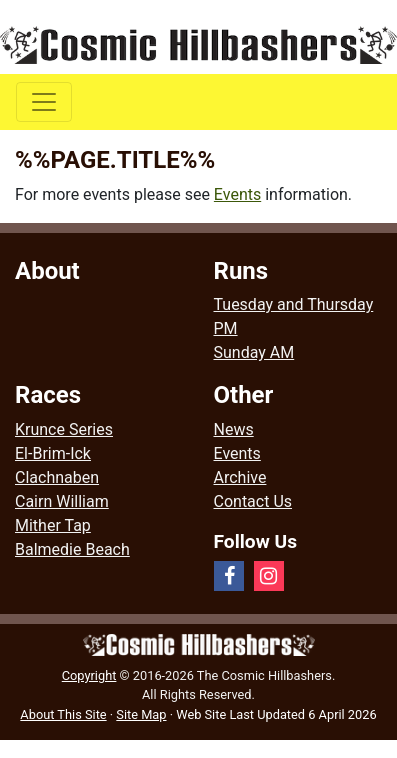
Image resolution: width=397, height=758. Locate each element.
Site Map (141, 714)
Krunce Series (64, 429)
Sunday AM (254, 352)
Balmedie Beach (72, 549)
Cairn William (62, 501)
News (234, 429)
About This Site (63, 714)
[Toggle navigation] (44, 102)
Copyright (89, 675)
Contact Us (253, 501)
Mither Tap (53, 525)
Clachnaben (57, 477)
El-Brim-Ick (53, 453)
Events (237, 194)
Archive (240, 477)
